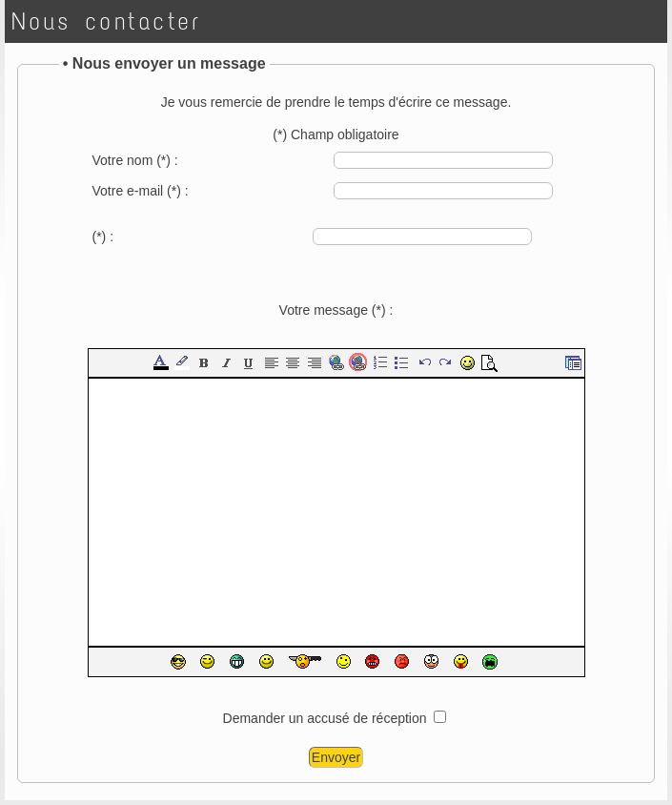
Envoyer (336, 757)
